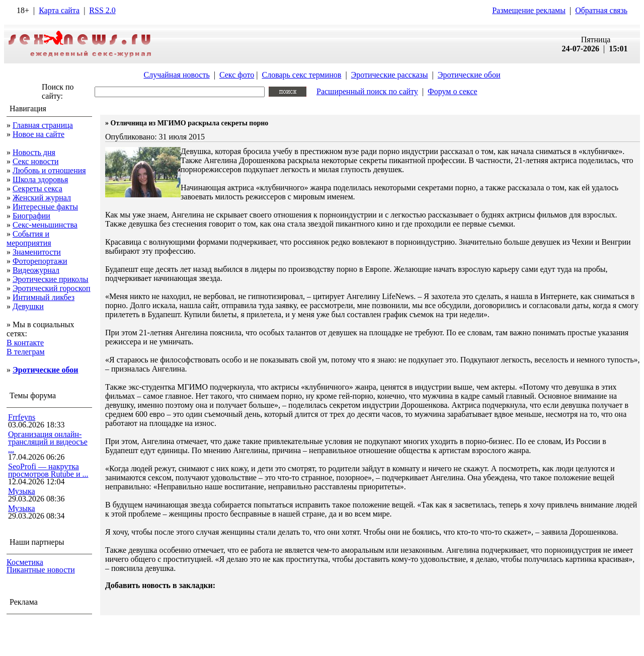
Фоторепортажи (40, 261)
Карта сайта (59, 10)
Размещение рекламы (529, 10)
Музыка (22, 491)
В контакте (25, 343)
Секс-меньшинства (45, 225)
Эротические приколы (51, 279)
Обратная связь (601, 10)
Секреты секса (37, 189)
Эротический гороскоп (52, 288)
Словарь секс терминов (301, 75)
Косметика (25, 562)
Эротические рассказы (390, 75)
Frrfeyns (22, 417)
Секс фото (237, 75)
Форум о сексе (453, 91)
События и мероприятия (29, 238)
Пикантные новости (41, 570)
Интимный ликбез (44, 297)
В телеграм (26, 352)
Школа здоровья (40, 179)
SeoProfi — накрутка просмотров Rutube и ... (48, 470)
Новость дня (34, 152)
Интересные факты (45, 207)
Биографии (31, 216)
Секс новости (36, 161)
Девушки (28, 306)
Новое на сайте (38, 134)
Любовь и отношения (49, 170)
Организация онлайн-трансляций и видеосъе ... (48, 442)
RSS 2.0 (102, 10)
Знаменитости (37, 252)
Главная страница (43, 125)
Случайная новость (176, 75)
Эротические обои (469, 75)
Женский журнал (42, 198)
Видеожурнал (36, 270)
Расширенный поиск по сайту (367, 91)
